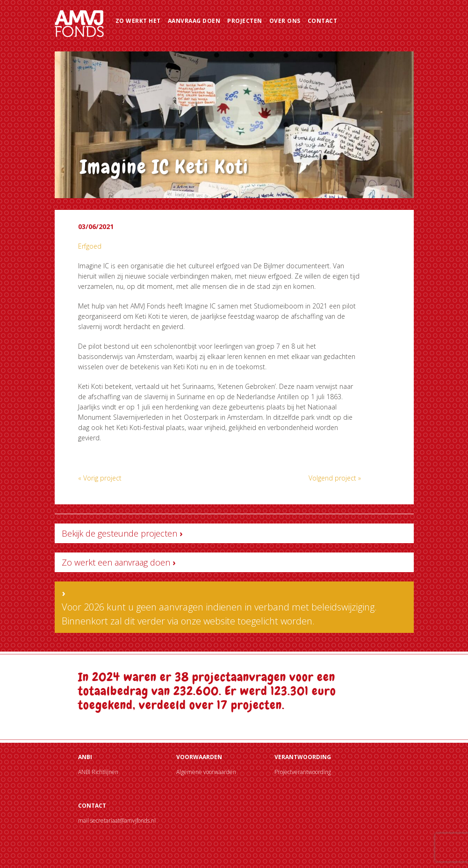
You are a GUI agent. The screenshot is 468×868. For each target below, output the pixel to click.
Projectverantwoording (303, 772)
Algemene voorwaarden (206, 772)
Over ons (285, 21)
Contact (323, 21)
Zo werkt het (138, 21)
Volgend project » (335, 478)
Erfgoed (90, 246)
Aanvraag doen (194, 21)
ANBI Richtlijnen (98, 772)
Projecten (245, 21)
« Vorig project (100, 478)
